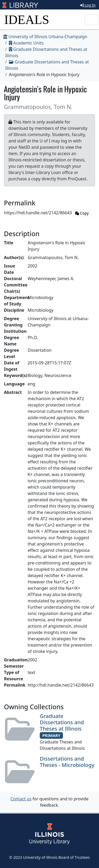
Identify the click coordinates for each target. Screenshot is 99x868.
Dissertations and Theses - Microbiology (67, 762)
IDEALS (27, 20)
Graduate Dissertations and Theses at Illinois (62, 722)
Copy (82, 213)
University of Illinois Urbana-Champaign (45, 37)
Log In (88, 5)
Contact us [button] (21, 799)
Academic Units (26, 43)
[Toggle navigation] (92, 20)
